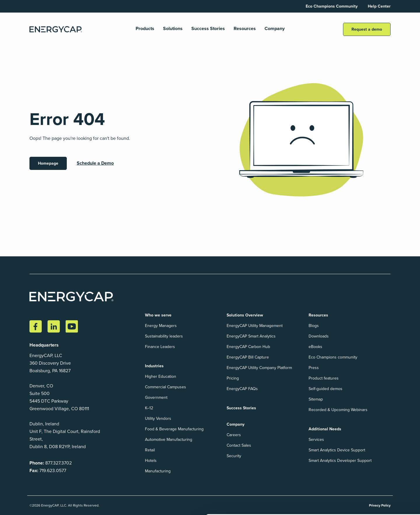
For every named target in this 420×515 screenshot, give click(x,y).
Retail (150, 450)
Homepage (48, 163)
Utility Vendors (158, 419)
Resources (245, 29)
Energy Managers (161, 326)
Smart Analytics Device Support (337, 450)
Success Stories (208, 29)
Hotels (151, 461)
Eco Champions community (333, 357)
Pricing (233, 378)
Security (234, 456)
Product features (324, 378)
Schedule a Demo (95, 163)
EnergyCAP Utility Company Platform (259, 368)
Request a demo (367, 29)
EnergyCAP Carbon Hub (248, 347)
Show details (20, 504)
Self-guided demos (325, 389)
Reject (398, 493)
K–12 (149, 408)
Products (145, 29)
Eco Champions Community (332, 6)
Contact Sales (239, 445)
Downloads (319, 336)
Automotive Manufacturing (169, 440)
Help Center (379, 6)
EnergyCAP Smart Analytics (251, 336)
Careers (234, 435)
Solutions (173, 29)
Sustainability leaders (164, 336)
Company (275, 29)
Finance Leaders (160, 347)
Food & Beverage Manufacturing (174, 429)
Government (156, 397)
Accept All (363, 493)
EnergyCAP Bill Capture (248, 357)
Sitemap (316, 399)
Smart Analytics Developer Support (340, 461)
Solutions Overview (245, 315)
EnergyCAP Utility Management (255, 326)
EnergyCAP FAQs (242, 389)
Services (316, 440)
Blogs (314, 326)
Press (314, 368)
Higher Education (161, 376)
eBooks (315, 347)
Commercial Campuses (166, 387)
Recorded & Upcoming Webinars (338, 410)
